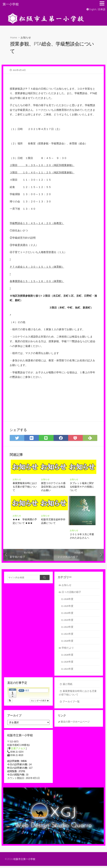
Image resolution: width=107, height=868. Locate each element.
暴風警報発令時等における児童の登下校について (78, 695)
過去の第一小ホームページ (75, 724)
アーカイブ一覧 (71, 703)
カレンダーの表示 (40, 702)
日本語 (102, 9)
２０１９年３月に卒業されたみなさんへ (82, 537)
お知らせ (26, 37)
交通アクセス (18, 750)
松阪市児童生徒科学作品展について (53, 522)
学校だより (68, 649)
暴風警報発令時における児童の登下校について (25, 487)
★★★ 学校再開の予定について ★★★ (25, 522)
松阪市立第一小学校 (25, 861)
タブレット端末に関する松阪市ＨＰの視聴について (82, 487)
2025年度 (69, 607)
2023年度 (69, 621)
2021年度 (69, 635)
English (93, 9)
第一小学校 (11, 4)
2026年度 (69, 600)
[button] (10, 702)
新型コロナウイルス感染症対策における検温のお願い (53, 487)
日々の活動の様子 (72, 593)
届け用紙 (68, 686)
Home (14, 37)
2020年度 (69, 642)
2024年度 (69, 614)
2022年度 (69, 628)
